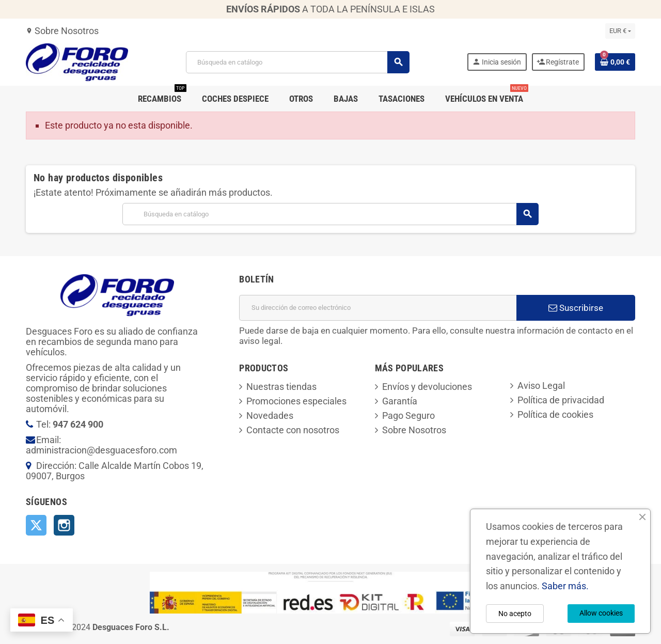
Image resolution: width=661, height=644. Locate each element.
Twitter (36, 525)
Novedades (270, 415)
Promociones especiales (296, 401)
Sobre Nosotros (62, 31)
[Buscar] (297, 62)
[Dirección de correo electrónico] (378, 308)
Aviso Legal (541, 386)
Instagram (64, 525)
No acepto (515, 614)
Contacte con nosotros (293, 430)
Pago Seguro (408, 415)
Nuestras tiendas (281, 387)
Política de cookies (555, 414)
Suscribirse (576, 308)
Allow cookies (601, 613)
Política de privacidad (561, 400)
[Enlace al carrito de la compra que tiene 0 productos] (615, 62)
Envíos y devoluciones (427, 387)
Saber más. (565, 586)
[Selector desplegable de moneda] (620, 31)
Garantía (400, 401)
